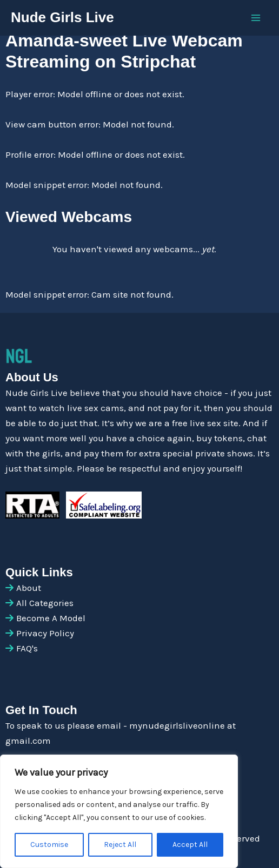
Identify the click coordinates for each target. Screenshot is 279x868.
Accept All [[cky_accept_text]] (190, 845)
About (29, 588)
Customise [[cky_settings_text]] (49, 845)
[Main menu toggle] (256, 18)
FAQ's (27, 648)
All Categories (45, 603)
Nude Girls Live (62, 17)
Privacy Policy (45, 633)
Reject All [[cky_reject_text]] (120, 845)
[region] (119, 811)
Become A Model (51, 618)
